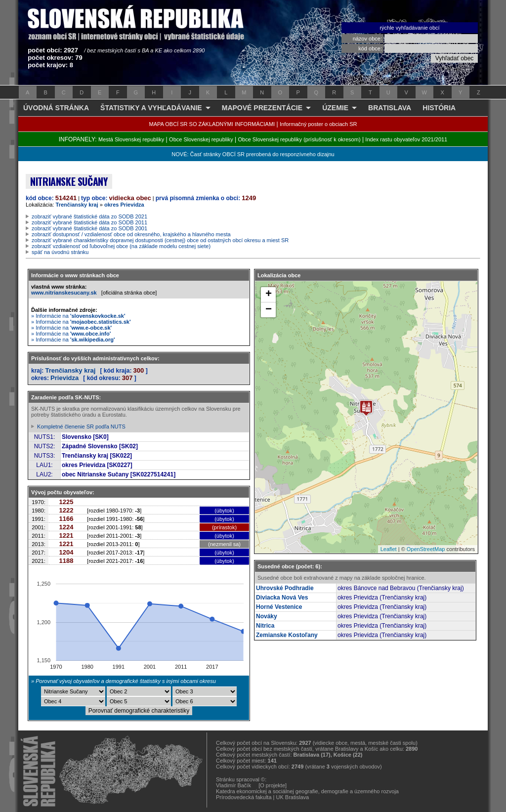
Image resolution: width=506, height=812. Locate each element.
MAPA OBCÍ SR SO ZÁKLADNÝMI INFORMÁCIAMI (212, 124)
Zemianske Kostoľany (287, 635)
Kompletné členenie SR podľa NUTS (81, 427)
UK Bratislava (293, 797)
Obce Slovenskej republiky (201, 139)
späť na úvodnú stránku (60, 252)
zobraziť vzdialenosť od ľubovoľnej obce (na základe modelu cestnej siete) (121, 246)
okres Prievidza (124, 205)
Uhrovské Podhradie (285, 588)
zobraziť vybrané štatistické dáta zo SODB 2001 (89, 228)
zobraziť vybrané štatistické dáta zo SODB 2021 (89, 216)
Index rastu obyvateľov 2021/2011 (406, 139)
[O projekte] (273, 785)
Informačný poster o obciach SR (318, 124)
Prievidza (64, 378)
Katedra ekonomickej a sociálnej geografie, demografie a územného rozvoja (307, 791)
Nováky (267, 616)
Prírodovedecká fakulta (244, 797)
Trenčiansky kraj (77, 205)
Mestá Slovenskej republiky (131, 139)
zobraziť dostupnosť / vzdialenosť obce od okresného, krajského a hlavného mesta (131, 234)
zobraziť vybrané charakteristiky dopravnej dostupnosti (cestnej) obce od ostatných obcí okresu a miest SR (160, 240)
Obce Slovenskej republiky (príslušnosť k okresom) (299, 139)
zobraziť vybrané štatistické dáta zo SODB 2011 (89, 222)
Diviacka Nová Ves (282, 598)
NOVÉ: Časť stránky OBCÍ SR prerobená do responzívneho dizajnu (253, 154)
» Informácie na (78, 316)
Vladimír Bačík (233, 785)
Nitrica (265, 626)
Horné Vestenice (279, 607)
